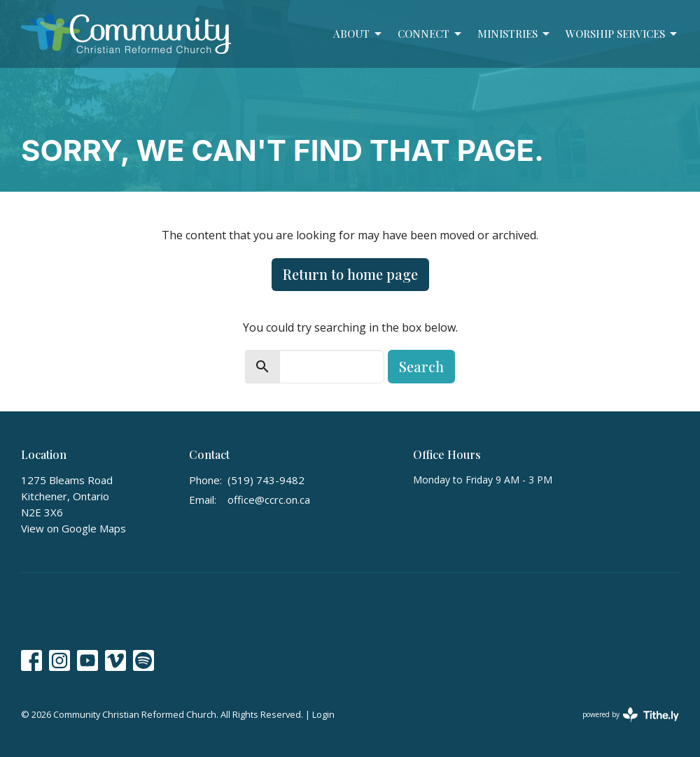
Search (421, 366)
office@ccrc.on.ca (269, 500)
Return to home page (350, 274)
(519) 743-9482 (266, 480)
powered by (631, 715)
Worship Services (622, 34)
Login (323, 714)
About (358, 34)
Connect (430, 34)
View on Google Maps (73, 528)
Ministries (514, 34)
